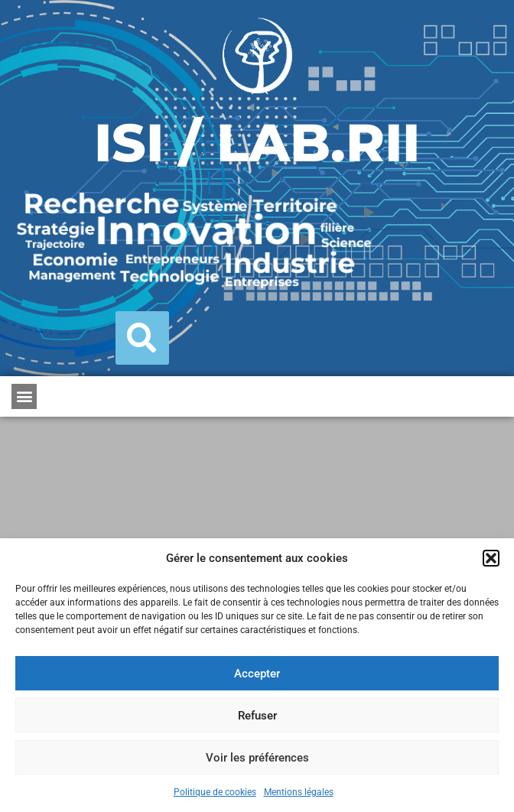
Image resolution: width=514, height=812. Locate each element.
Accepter (257, 674)
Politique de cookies (215, 792)
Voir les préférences (257, 758)
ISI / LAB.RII (257, 142)
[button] (491, 558)
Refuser (257, 716)
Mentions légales (299, 792)
